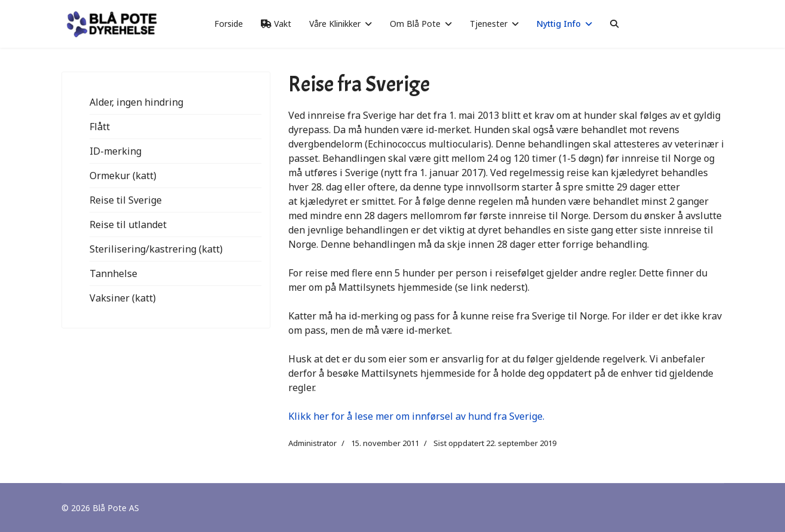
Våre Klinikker (335, 24)
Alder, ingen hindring (136, 102)
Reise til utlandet (128, 225)
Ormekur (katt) (123, 176)
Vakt (276, 24)
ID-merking (116, 151)
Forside (229, 24)
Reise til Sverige (126, 200)
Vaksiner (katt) (123, 298)
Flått (100, 127)
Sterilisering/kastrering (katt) (156, 249)
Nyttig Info (559, 24)
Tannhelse (113, 273)
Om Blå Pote (415, 24)
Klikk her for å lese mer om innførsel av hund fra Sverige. (416, 416)
